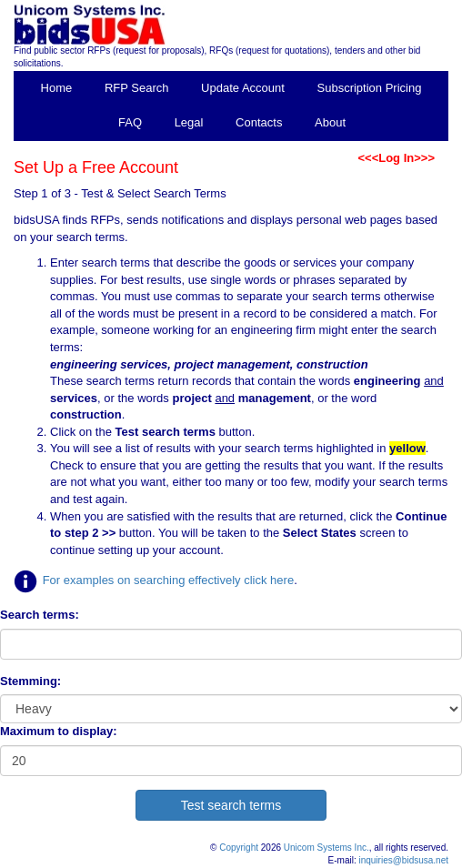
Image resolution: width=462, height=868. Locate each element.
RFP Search (137, 88)
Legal (189, 122)
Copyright (239, 848)
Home (57, 88)
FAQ (130, 122)
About (330, 122)
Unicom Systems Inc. (326, 848)
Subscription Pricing (370, 88)
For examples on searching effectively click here (169, 580)
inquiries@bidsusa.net (403, 860)
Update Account (243, 88)
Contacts (259, 122)
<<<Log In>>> (396, 158)
